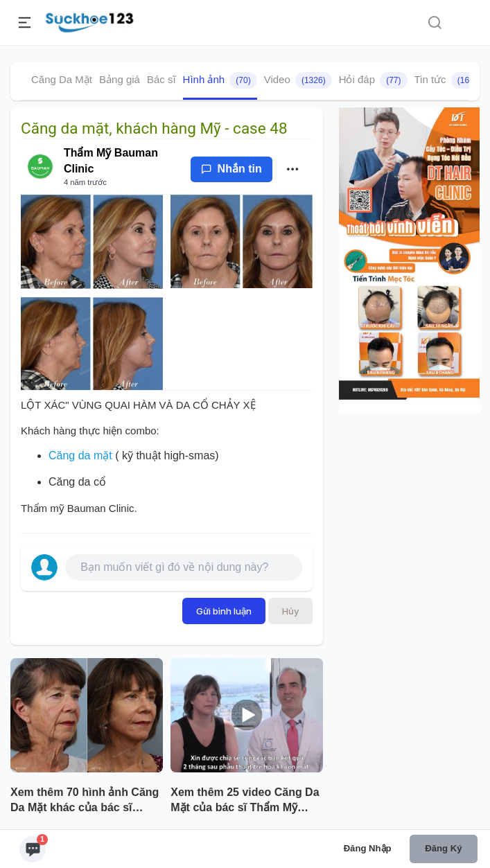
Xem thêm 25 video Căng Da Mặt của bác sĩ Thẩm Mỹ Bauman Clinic (245, 801)
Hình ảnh (220, 80)
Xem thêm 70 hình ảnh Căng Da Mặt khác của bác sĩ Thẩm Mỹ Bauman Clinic (85, 801)
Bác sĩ (161, 79)
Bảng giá (120, 79)
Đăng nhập (368, 848)
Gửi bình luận (224, 611)
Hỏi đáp (373, 80)
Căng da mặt (80, 455)
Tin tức (447, 80)
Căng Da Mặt (62, 79)
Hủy (290, 611)
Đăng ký (443, 848)
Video (298, 80)
